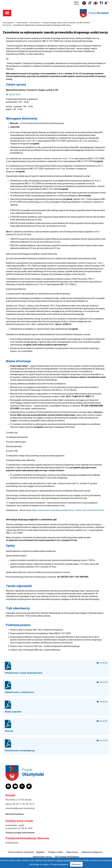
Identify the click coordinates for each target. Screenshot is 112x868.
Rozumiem (76, 864)
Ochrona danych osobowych (21, 852)
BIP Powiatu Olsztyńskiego (67, 857)
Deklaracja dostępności (92, 852)
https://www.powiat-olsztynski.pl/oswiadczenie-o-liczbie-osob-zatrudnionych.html (68, 510)
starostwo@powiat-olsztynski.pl (20, 808)
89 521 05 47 (15, 95)
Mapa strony (77, 3)
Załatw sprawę (22, 23)
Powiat (99, 13)
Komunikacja (35, 23)
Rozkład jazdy (12, 843)
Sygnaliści (40, 852)
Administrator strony (42, 857)
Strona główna (8, 23)
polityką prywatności (65, 860)
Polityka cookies (56, 852)
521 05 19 (30, 804)
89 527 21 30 (19, 804)
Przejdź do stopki (56, 0)
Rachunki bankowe (15, 814)
